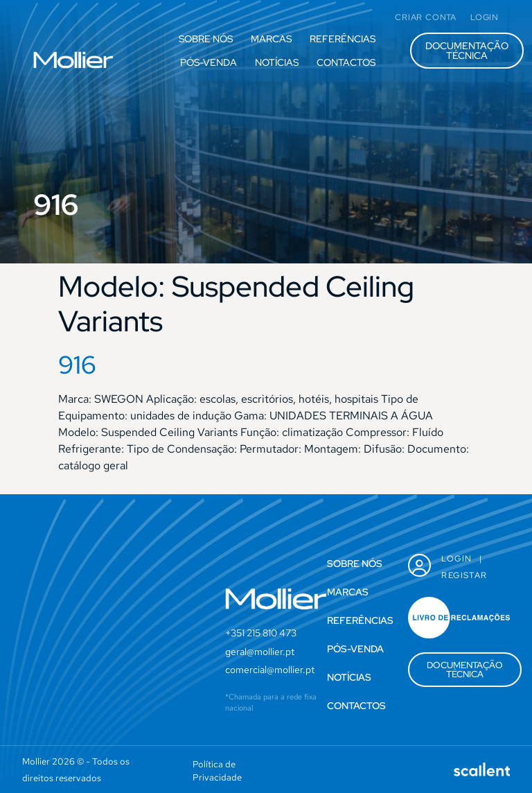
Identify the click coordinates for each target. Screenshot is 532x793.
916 (77, 365)
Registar (464, 575)
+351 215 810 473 (261, 633)
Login (456, 559)
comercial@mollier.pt (270, 670)
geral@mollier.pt (260, 652)
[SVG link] (73, 60)
